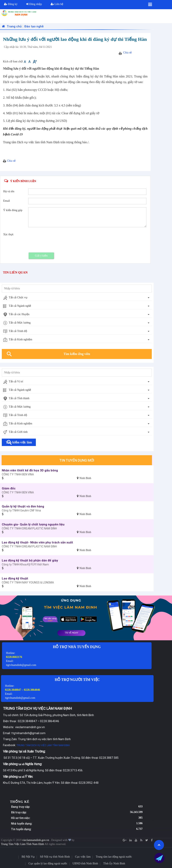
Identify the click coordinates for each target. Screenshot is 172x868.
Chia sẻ (127, 53)
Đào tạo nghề (34, 26)
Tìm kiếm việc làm (19, 442)
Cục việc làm (83, 857)
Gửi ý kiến (41, 256)
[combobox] (77, 298)
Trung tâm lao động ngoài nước (114, 857)
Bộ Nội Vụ (28, 857)
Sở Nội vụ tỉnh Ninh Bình (55, 857)
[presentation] (59, 239)
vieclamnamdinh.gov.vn (36, 840)
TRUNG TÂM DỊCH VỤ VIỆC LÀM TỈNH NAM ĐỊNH (43, 745)
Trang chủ (11, 26)
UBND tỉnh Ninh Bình (85, 863)
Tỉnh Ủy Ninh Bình (114, 863)
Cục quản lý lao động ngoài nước (48, 863)
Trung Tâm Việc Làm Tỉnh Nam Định (23, 844)
